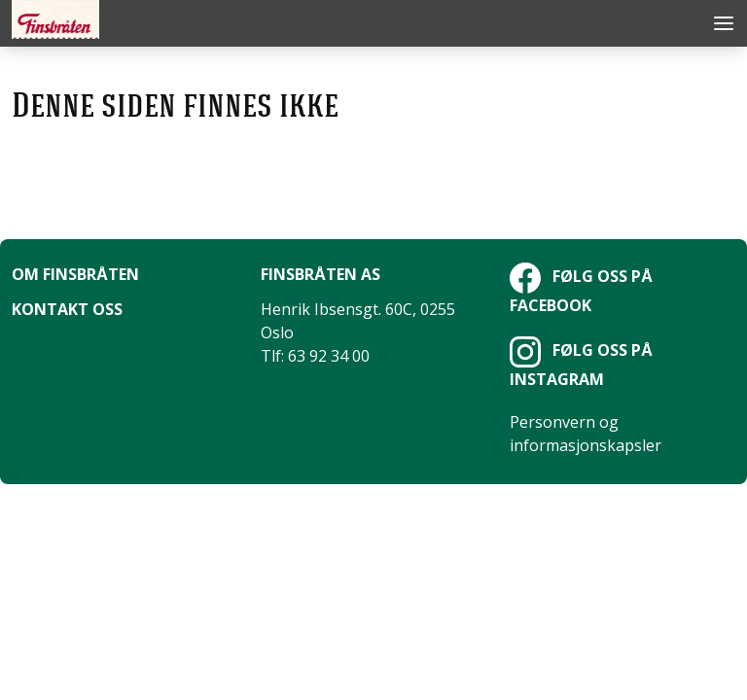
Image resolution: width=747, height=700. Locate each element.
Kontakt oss (67, 309)
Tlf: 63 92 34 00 (315, 356)
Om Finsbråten (75, 274)
